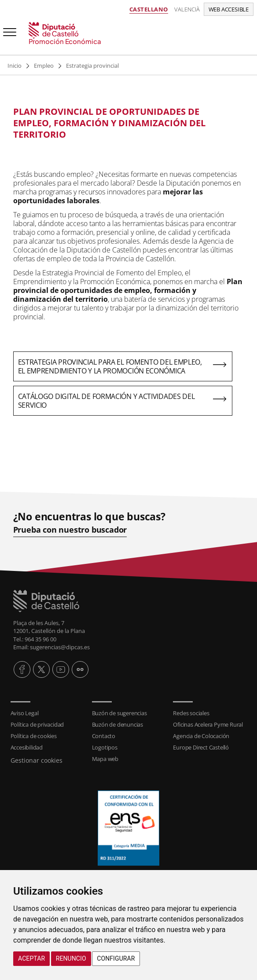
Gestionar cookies (37, 760)
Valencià (187, 9)
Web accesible (229, 9)
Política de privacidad (37, 724)
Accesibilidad (27, 747)
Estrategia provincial (92, 66)
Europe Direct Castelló (201, 747)
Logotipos (105, 747)
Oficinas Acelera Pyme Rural (208, 724)
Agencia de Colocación (201, 736)
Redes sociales (191, 713)
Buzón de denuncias (117, 724)
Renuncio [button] (71, 958)
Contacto (104, 736)
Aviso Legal (25, 713)
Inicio (15, 66)
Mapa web (105, 759)
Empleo (44, 66)
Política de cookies (34, 736)
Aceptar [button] (31, 958)
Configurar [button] (116, 958)
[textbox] (123, 123)
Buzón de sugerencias (119, 713)
